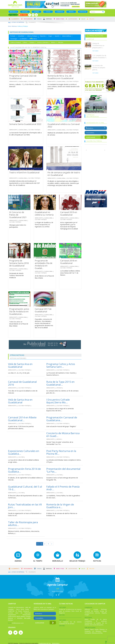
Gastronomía (73, 19)
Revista (71, 12)
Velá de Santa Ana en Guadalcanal (20, 365)
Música (53, 42)
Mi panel (23, 15)
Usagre (87, 615)
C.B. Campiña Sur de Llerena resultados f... (100, 57)
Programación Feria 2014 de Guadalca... (24, 470)
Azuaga (96, 609)
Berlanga (104, 609)
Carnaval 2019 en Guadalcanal (69, 213)
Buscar (103, 12)
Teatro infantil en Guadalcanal (24, 172)
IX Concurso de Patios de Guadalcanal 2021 (18, 215)
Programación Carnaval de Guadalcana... (62, 419)
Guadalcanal (23, 81)
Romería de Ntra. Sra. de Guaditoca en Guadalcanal (60, 77)
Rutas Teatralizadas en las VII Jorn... (25, 506)
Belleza (92, 19)
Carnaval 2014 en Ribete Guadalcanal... (22, 419)
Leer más (62, 615)
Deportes (43, 36)
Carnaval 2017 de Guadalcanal (43, 310)
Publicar (13, 15)
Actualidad (21, 36)
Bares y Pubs (60, 19)
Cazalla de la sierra (98, 619)
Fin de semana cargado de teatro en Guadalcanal (64, 174)
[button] (56, 595)
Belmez (87, 629)
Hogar (50, 36)
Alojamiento (15, 19)
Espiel (92, 629)
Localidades (23, 39)
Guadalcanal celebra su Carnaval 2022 (64, 125)
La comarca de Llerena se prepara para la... (99, 68)
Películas (60, 42)
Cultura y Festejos (32, 36)
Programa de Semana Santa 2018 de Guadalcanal (19, 263)
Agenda (37, 12)
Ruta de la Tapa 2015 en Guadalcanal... (60, 383)
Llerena (97, 613)
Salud (83, 19)
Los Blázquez (97, 631)
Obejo (105, 631)
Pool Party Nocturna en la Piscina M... (61, 452)
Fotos (48, 12)
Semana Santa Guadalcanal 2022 (25, 124)
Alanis (86, 619)
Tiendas (39, 19)
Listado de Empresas (18, 22)
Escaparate (32, 22)
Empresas (49, 19)
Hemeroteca (33, 39)
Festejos (32, 42)
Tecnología (14, 39)
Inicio (10, 26)
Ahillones (87, 609)
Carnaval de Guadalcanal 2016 (22, 383)
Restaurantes (28, 19)
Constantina (88, 621)
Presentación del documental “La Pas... (63, 470)
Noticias (25, 12)
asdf (58, 589)
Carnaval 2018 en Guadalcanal (69, 262)
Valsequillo (88, 633)
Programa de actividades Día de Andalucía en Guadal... (44, 264)
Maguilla (104, 613)
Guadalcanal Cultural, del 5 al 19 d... (25, 488)
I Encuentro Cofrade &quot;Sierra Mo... (58, 401)
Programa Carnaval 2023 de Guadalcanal (23, 77)
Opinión (57, 36)
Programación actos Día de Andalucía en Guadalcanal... (19, 311)
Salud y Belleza (67, 36)
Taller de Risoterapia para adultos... (23, 524)
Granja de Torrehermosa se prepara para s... (98, 45)
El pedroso (101, 621)
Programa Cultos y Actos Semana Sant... (61, 365)
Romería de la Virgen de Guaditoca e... (60, 506)
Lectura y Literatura (43, 42)
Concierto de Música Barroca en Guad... (63, 435)
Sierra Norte (13, 81)
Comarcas (60, 12)
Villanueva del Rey (97, 633)
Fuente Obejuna (100, 629)
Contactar (83, 12)
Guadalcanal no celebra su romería (44, 213)
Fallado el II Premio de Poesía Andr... (63, 488)
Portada (13, 36)
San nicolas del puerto (97, 625)
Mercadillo (13, 12)
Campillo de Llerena (92, 611)
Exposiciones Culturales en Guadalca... (24, 452)
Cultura (25, 42)
